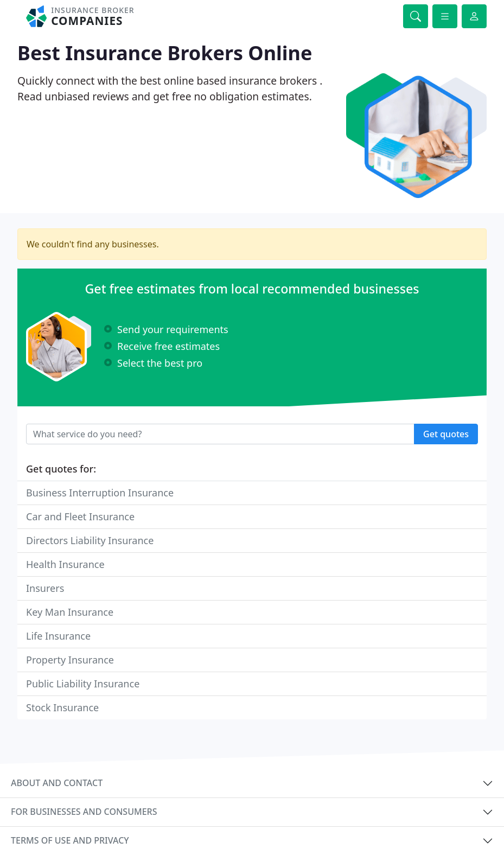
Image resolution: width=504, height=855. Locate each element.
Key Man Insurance (70, 612)
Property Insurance (70, 660)
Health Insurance (65, 564)
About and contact (57, 783)
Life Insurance (58, 636)
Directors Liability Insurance (90, 540)
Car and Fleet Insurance (80, 516)
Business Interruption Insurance (100, 493)
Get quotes (446, 434)
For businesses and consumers (84, 812)
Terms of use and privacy (70, 840)
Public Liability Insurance (83, 684)
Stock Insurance (62, 707)
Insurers (45, 588)
